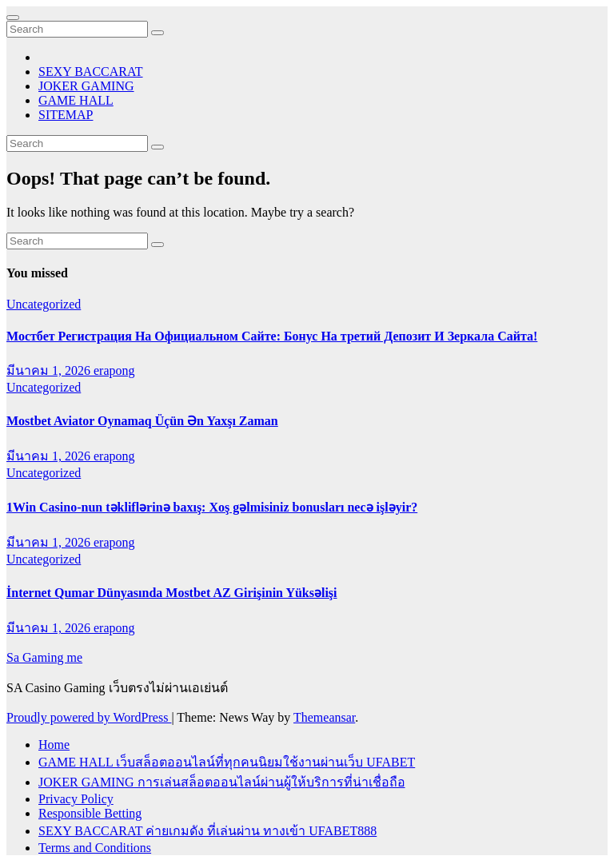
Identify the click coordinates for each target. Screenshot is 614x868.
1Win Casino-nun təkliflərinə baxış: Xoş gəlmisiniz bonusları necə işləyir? (212, 507)
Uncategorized (44, 304)
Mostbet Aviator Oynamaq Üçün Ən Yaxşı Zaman (142, 421)
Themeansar (324, 717)
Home (54, 745)
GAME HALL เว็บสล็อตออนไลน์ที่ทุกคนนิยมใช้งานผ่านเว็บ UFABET (227, 762)
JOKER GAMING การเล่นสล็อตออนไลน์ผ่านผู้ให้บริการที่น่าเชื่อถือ (222, 782)
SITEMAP (66, 115)
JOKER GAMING (86, 86)
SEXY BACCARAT (91, 72)
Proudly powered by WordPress (89, 717)
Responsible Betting (90, 813)
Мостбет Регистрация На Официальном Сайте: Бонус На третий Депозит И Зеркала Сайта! (272, 336)
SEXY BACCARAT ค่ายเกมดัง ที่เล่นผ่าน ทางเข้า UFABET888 (207, 831)
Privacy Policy (76, 799)
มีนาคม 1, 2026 (50, 370)
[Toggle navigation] (13, 18)
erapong (114, 370)
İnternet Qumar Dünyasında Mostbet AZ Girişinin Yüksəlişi (172, 593)
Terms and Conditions (95, 848)
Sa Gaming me (44, 657)
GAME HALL (76, 100)
